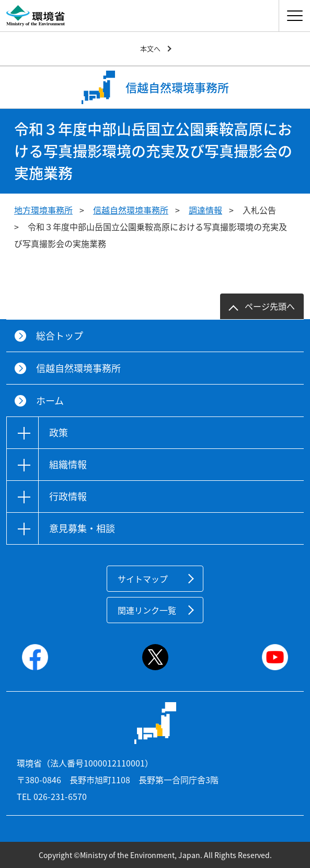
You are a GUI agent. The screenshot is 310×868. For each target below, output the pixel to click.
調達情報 (205, 210)
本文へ (150, 48)
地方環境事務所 (43, 210)
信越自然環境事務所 (131, 210)
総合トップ (60, 336)
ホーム (50, 401)
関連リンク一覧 (147, 610)
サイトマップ (143, 579)
